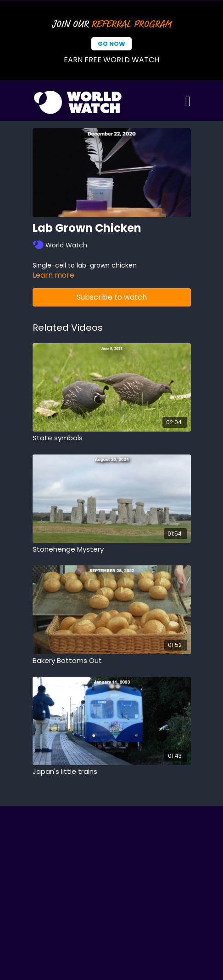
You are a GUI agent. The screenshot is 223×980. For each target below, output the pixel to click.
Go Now (111, 44)
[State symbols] (112, 438)
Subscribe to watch (112, 297)
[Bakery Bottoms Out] (112, 661)
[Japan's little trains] (112, 772)
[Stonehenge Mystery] (112, 550)
